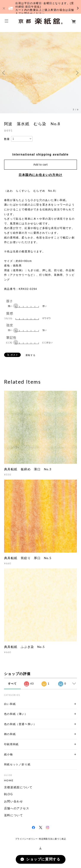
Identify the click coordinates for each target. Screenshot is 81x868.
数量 (7, 139)
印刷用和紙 (11, 744)
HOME (9, 780)
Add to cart (41, 165)
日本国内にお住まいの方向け (40, 175)
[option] (40, 73)
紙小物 (9, 754)
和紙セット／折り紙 (17, 764)
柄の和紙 (10, 734)
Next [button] (77, 73)
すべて (12, 684)
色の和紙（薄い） (16, 714)
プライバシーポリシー (26, 839)
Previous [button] (4, 73)
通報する (30, 355)
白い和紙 (10, 704)
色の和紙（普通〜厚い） (20, 724)
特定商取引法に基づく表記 (52, 839)
